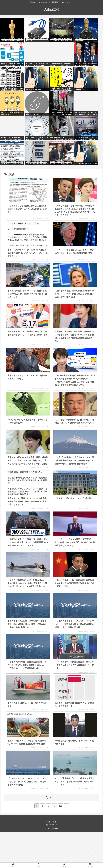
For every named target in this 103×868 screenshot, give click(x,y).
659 (60, 843)
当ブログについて (52, 861)
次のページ (51, 834)
